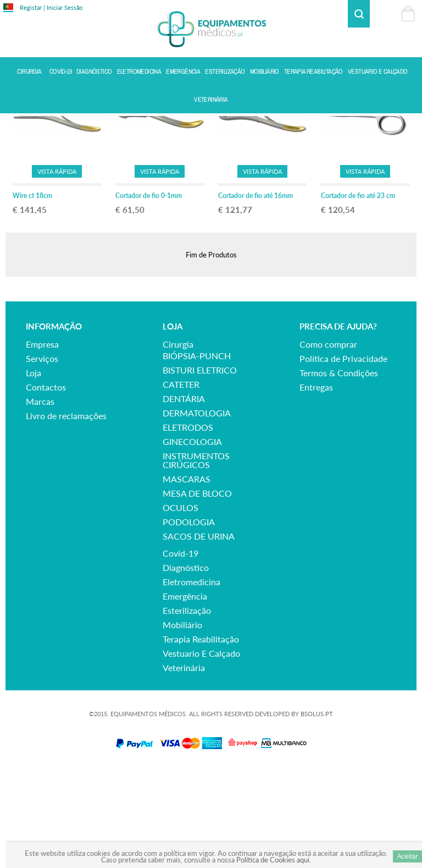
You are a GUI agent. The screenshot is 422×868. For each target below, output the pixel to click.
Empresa (42, 441)
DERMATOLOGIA (197, 510)
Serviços (42, 455)
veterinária (184, 764)
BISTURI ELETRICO (200, 467)
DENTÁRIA (184, 495)
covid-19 (181, 650)
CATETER (181, 481)
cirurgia (178, 441)
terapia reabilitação (201, 736)
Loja (34, 469)
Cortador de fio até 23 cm (358, 292)
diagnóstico (186, 664)
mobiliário (182, 721)
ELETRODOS (188, 524)
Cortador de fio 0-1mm (149, 292)
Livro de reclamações (66, 512)
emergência (185, 693)
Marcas (40, 498)
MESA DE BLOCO (197, 590)
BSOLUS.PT (317, 811)
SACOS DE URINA (199, 633)
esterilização (187, 707)
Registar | (32, 7)
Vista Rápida (57, 268)
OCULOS (181, 604)
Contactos (46, 484)
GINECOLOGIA (192, 538)
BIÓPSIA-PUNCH (197, 452)
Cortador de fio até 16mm (256, 292)
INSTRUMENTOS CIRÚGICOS (196, 557)
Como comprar (328, 441)
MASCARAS (187, 576)
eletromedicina (191, 679)
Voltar (406, 125)
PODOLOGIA (189, 619)
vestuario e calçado (201, 750)
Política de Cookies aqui (273, 860)
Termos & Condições (339, 469)
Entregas (316, 484)
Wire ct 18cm (32, 292)
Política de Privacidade (343, 455)
